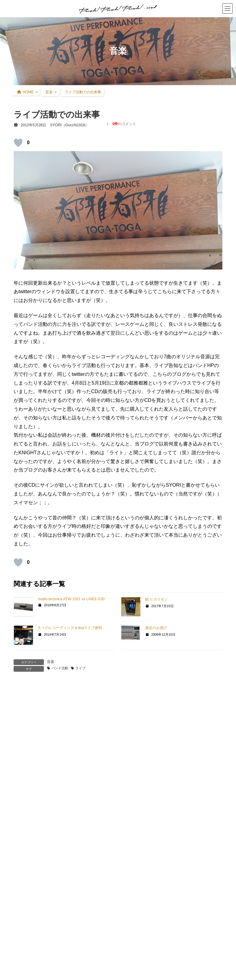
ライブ (80, 668)
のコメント (125, 124)
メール (24, 815)
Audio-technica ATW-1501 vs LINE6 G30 (71, 599)
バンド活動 (60, 668)
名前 (21, 787)
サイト (21, 843)
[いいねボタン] (18, 143)
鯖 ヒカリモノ (157, 599)
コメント (26, 716)
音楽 (51, 662)
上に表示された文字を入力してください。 (60, 908)
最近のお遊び (156, 628)
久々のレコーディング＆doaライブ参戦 (70, 628)
